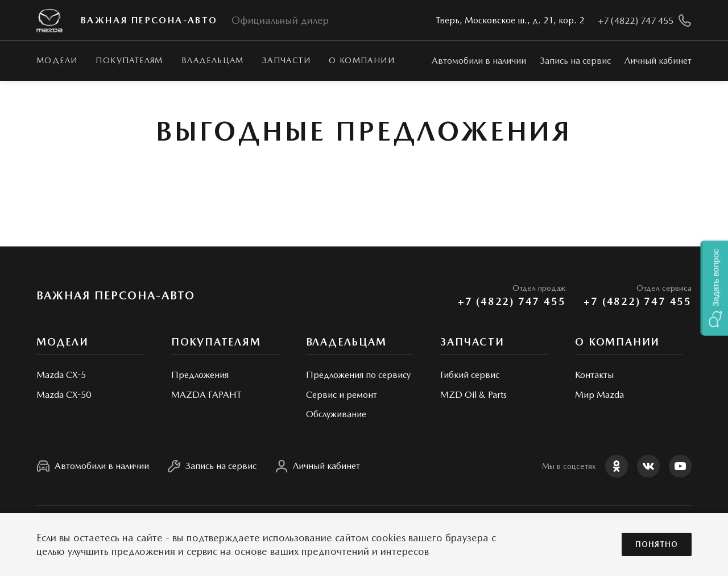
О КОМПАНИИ (362, 60)
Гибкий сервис (470, 375)
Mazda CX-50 (64, 395)
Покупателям (129, 60)
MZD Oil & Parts (473, 395)
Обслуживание (336, 414)
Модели (57, 60)
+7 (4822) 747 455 (512, 301)
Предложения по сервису (358, 375)
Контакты (594, 375)
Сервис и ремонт (342, 395)
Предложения (200, 375)
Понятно (657, 544)
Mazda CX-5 (61, 375)
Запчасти (286, 60)
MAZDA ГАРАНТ (206, 395)
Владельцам (213, 60)
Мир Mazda (599, 395)
